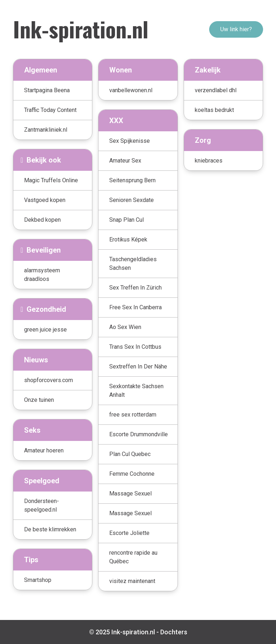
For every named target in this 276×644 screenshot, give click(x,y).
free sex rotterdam (133, 415)
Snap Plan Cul (126, 220)
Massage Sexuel (130, 493)
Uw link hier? (236, 29)
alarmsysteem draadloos (42, 275)
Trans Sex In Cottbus (135, 347)
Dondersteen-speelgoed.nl (42, 505)
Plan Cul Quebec (130, 454)
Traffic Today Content (50, 110)
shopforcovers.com (49, 380)
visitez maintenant (132, 581)
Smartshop (38, 580)
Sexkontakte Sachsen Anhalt (136, 391)
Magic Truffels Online (51, 180)
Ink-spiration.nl (81, 29)
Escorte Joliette (129, 533)
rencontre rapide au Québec (133, 557)
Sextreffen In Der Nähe (138, 366)
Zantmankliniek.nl (46, 130)
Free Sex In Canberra (135, 307)
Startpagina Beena (47, 90)
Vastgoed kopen (45, 200)
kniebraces (209, 161)
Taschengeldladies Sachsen (133, 264)
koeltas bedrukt (214, 110)
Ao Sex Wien (125, 327)
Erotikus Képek (128, 239)
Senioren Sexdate (132, 200)
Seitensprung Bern (132, 180)
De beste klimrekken (50, 529)
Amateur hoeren (44, 450)
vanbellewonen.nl (131, 90)
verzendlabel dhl (216, 90)
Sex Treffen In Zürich (135, 288)
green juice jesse (45, 330)
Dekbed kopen (42, 220)
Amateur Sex (125, 161)
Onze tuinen (39, 400)
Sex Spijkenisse (130, 141)
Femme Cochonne (132, 474)
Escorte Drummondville (139, 434)
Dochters (174, 632)
